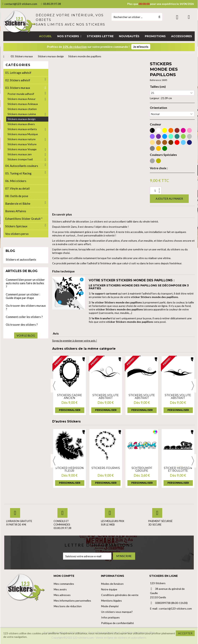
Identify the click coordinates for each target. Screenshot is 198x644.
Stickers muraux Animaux (23, 104)
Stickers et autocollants (21, 259)
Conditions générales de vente (120, 595)
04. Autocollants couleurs (22, 166)
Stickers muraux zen (20, 154)
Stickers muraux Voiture (22, 144)
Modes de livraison (112, 584)
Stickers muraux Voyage (22, 149)
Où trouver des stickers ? (22, 325)
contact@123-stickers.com (20, 4)
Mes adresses (62, 595)
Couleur (156, 124)
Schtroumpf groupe (142, 469)
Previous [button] (54, 386)
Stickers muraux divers (21, 124)
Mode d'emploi (110, 606)
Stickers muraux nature (22, 139)
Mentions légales (111, 601)
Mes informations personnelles (72, 601)
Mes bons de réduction (68, 606)
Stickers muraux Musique (23, 134)
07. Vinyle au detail (17, 188)
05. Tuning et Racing (18, 173)
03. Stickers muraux (18, 88)
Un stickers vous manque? (117, 612)
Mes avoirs (60, 589)
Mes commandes (64, 584)
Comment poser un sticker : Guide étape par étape (23, 296)
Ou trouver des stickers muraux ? (26, 307)
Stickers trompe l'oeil (20, 159)
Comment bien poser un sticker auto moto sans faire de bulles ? (25, 283)
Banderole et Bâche (18, 204)
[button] (69, 36)
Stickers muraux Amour (22, 99)
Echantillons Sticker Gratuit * (24, 219)
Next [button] (193, 386)
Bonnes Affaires (16, 211)
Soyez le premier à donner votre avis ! (75, 340)
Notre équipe (109, 589)
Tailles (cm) (158, 87)
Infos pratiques (110, 617)
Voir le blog (26, 335)
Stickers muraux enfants (22, 129)
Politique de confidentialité (117, 623)
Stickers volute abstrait (106, 397)
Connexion (177, 17)
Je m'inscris (141, 47)
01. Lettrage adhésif (18, 73)
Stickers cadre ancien (70, 397)
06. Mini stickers (16, 181)
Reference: (156, 80)
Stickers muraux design (22, 119)
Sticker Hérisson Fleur (70, 469)
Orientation (158, 108)
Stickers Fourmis (106, 468)
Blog (10, 251)
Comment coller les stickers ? (24, 317)
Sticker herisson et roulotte (178, 469)
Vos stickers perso (17, 234)
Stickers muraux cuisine (22, 114)
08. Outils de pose (17, 196)
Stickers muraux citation (22, 109)
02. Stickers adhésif (18, 80)
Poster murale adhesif (21, 94)
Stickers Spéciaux (16, 226)
